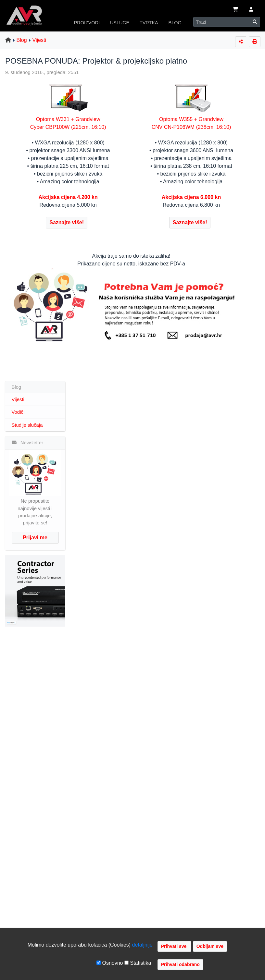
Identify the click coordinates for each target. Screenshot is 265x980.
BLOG (175, 23)
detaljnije (142, 945)
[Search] (222, 22)
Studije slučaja (27, 425)
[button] (251, 10)
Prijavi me (35, 538)
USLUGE (120, 23)
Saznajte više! (67, 222)
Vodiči (18, 412)
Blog (22, 40)
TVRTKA (149, 23)
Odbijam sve (210, 946)
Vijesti (39, 40)
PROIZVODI (87, 23)
